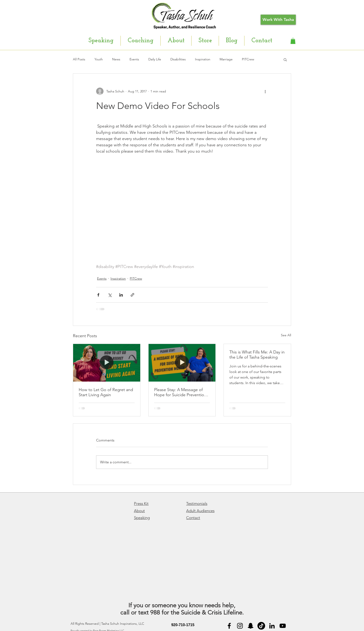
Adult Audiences (200, 511)
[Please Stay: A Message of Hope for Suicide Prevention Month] (182, 363)
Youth (99, 59)
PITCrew (248, 59)
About (139, 511)
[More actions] (265, 91)
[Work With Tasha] (278, 20)
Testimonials (197, 503)
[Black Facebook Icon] (229, 626)
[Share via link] (132, 295)
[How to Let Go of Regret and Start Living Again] (107, 363)
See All (286, 335)
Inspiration (203, 59)
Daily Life (155, 59)
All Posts (79, 59)
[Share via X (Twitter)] (110, 295)
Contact (193, 518)
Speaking (142, 518)
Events (134, 59)
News (116, 59)
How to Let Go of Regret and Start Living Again (106, 392)
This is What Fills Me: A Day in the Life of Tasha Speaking (257, 355)
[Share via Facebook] (98, 295)
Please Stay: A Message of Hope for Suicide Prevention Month (180, 392)
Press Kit (141, 503)
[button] (293, 41)
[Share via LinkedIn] (121, 295)
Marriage (226, 59)
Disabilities (178, 59)
